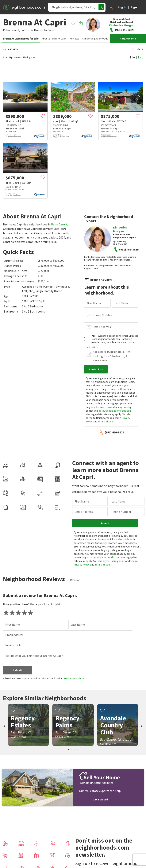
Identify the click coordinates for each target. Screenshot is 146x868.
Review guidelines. (74, 678)
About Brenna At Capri (54, 39)
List (140, 57)
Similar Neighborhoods (95, 39)
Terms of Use (105, 421)
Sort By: (8, 57)
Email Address (102, 327)
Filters (137, 49)
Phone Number (102, 315)
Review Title (13, 645)
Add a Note (93, 347)
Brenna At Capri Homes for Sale (21, 39)
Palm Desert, (12, 30)
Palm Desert (59, 224)
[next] (44, 97)
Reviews (74, 39)
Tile (132, 57)
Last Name (121, 303)
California (27, 30)
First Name (94, 303)
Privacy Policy (82, 565)
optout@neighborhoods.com (115, 411)
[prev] (7, 97)
